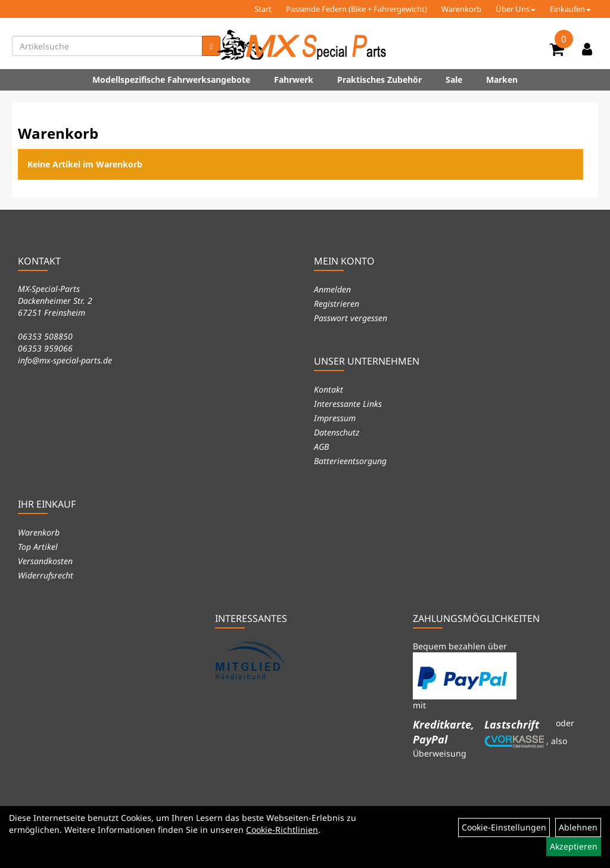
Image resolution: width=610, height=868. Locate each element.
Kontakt (329, 389)
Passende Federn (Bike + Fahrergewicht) (357, 9)
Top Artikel (38, 547)
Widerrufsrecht (46, 575)
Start (263, 9)
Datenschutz (337, 432)
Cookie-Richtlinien (282, 830)
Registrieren (337, 304)
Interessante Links (348, 404)
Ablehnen (578, 827)
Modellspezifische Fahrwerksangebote (171, 80)
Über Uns (516, 9)
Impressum (335, 418)
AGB (321, 447)
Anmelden (332, 289)
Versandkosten (45, 561)
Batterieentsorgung (350, 461)
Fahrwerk (294, 80)
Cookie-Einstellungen (504, 827)
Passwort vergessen (351, 318)
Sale (454, 80)
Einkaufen (570, 9)
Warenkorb (461, 9)
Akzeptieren (574, 846)
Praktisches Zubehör (379, 80)
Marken (502, 80)
